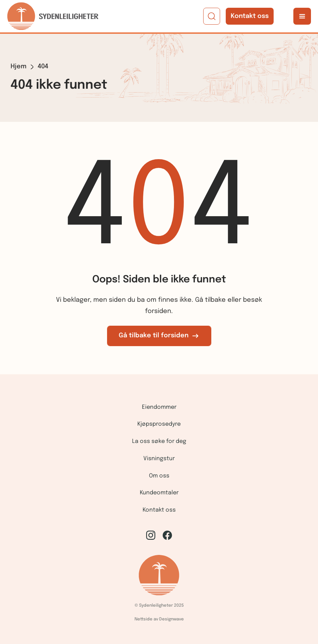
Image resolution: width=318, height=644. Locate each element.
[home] (53, 16)
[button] (302, 16)
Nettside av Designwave (159, 619)
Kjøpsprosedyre (159, 424)
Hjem (18, 67)
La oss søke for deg (159, 441)
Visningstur (159, 459)
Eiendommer (159, 407)
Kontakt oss (250, 16)
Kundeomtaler (159, 493)
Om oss (159, 476)
